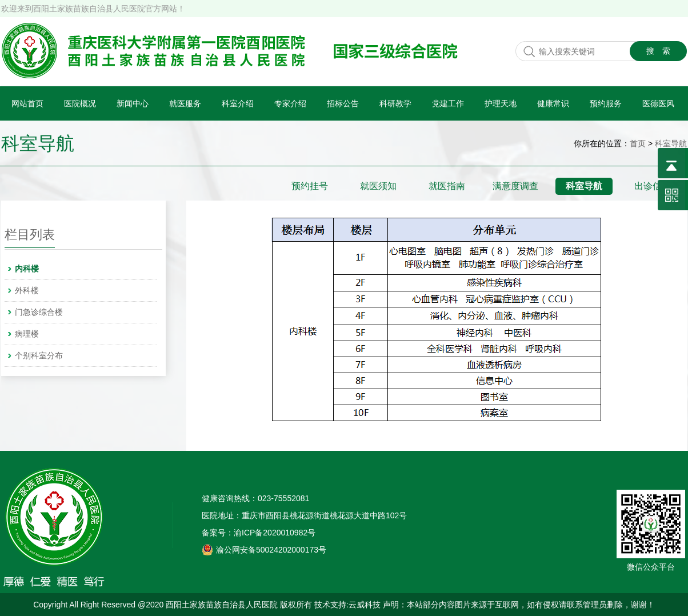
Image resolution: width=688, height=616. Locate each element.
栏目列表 (30, 235)
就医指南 (447, 186)
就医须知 (378, 186)
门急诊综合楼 (39, 312)
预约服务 (606, 103)
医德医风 (658, 103)
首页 (638, 143)
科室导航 (38, 143)
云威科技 (365, 605)
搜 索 (658, 51)
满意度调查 (515, 186)
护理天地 (501, 103)
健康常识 (553, 103)
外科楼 (27, 290)
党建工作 (448, 103)
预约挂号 (310, 186)
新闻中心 (133, 103)
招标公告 (343, 103)
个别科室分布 (39, 355)
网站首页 (27, 103)
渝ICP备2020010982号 (275, 533)
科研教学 (395, 103)
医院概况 (80, 103)
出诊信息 (653, 186)
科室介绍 (238, 103)
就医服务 (185, 103)
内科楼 (27, 269)
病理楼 (27, 334)
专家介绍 (290, 103)
